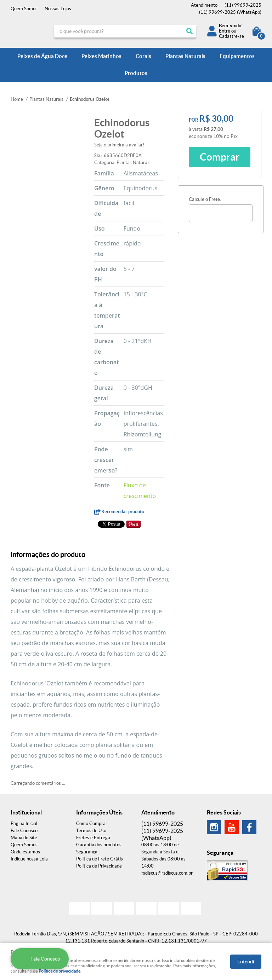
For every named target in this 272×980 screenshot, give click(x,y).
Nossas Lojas (58, 9)
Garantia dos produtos (99, 845)
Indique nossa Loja (29, 859)
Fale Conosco (24, 831)
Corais (143, 56)
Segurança (87, 852)
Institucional (26, 812)
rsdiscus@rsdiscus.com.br (167, 873)
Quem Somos (24, 9)
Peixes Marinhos (101, 56)
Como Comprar (92, 824)
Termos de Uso (91, 831)
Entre (225, 31)
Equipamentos (237, 56)
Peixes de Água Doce (42, 56)
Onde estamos (25, 852)
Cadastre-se (231, 36)
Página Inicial (24, 824)
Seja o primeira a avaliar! (119, 145)
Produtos (136, 73)
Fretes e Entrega (93, 838)
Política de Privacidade (99, 866)
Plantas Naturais (185, 56)
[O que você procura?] (189, 31)
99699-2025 (243, 5)
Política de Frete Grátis (100, 859)
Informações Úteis (99, 812)
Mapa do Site (24, 838)
